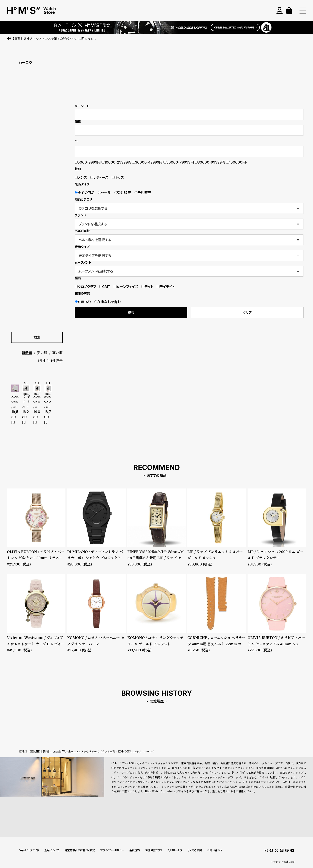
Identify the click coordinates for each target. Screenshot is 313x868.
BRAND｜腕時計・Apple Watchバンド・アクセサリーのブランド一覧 (73, 751)
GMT (105, 287)
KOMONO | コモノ (130, 751)
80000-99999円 (210, 162)
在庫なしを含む (107, 302)
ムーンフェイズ (126, 287)
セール (104, 193)
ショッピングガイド (29, 850)
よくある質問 (195, 850)
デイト (147, 287)
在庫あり (83, 302)
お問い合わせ (215, 850)
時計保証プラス (154, 850)
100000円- (237, 162)
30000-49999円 (147, 162)
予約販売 (143, 193)
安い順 (42, 353)
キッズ (118, 177)
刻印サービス (175, 850)
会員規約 (135, 850)
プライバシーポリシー (112, 850)
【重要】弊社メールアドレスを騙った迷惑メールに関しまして (54, 38)
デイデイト (166, 287)
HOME (23, 751)
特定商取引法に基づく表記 (80, 850)
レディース (99, 177)
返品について (52, 850)
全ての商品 (85, 193)
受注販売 (123, 193)
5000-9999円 (88, 162)
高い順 (57, 353)
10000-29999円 (116, 162)
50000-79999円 (179, 162)
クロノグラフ (85, 287)
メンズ (81, 177)
